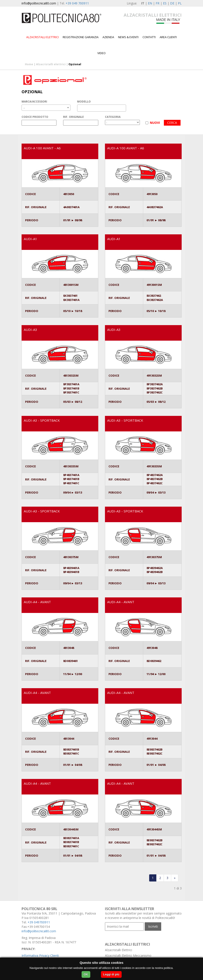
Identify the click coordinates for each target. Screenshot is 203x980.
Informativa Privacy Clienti (40, 955)
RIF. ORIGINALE (73, 117)
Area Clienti (168, 37)
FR (158, 3)
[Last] (175, 878)
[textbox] (80, 108)
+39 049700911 (39, 922)
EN (150, 3)
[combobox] (46, 108)
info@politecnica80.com (39, 3)
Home (29, 64)
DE (172, 3)
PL (180, 3)
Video (101, 53)
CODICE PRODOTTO (35, 117)
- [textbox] (24, 108)
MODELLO (84, 102)
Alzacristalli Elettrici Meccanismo (128, 955)
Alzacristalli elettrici (42, 37)
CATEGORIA (113, 117)
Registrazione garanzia (81, 37)
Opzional (75, 64)
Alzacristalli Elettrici (119, 950)
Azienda (108, 37)
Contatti (149, 37)
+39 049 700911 (77, 3)
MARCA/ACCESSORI (34, 102)
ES (165, 3)
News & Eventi (128, 37)
